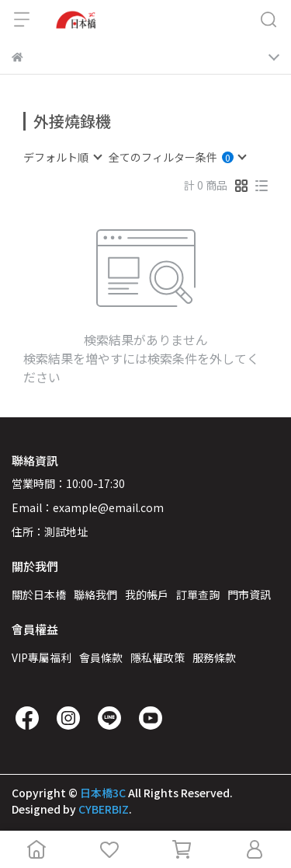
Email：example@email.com (88, 507)
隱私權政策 (158, 657)
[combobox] (62, 157)
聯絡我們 (95, 594)
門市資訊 (249, 594)
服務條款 (214, 657)
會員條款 (101, 657)
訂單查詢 (198, 594)
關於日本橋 (39, 594)
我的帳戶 (147, 594)
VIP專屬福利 (42, 657)
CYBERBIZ (104, 809)
